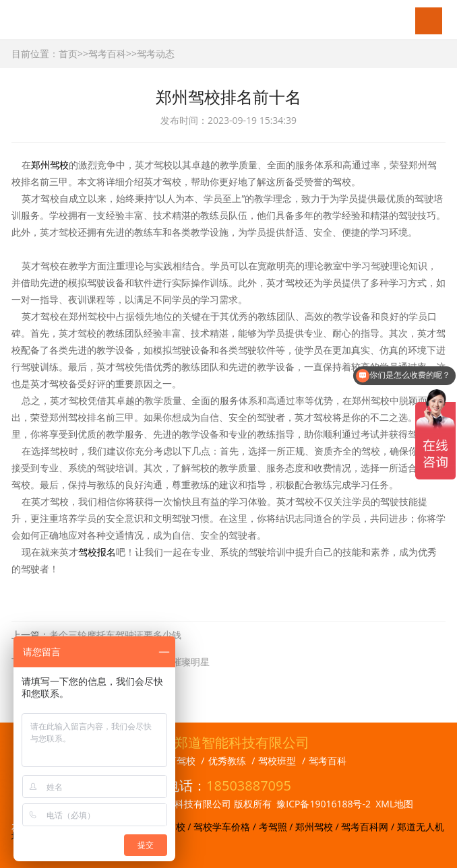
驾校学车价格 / (226, 827)
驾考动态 (156, 54)
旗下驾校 (177, 761)
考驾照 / (277, 827)
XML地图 (394, 804)
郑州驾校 (50, 165)
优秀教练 (227, 761)
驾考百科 (107, 54)
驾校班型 (277, 761)
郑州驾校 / (318, 827)
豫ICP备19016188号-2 (324, 804)
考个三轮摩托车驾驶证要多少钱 (115, 635)
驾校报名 (97, 552)
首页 (68, 54)
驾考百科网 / (369, 827)
